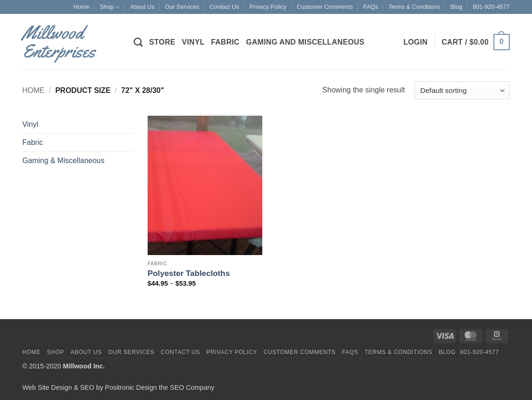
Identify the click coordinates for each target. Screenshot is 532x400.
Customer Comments (325, 7)
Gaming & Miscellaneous (63, 161)
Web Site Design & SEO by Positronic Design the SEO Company (118, 387)
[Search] (138, 42)
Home (81, 7)
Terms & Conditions (414, 7)
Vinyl (193, 42)
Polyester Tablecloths (189, 273)
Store (162, 42)
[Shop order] (462, 90)
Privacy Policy (268, 7)
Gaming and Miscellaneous (305, 42)
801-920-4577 (491, 7)
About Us (142, 7)
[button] (415, 42)
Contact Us (224, 7)
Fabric (225, 42)
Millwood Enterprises (59, 42)
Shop (110, 7)
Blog (456, 7)
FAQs (371, 7)
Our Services (182, 7)
